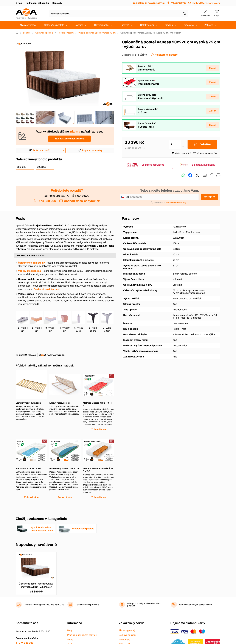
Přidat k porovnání (183, 153)
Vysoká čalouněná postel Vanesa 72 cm (97, 33)
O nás (19, 3)
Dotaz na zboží (41, 150)
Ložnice (79, 25)
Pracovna (189, 25)
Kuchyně (125, 25)
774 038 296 (179, 3)
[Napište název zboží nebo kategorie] (118, 14)
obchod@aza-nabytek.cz (206, 3)
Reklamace (124, 640)
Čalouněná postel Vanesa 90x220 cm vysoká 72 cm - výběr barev (36, 585)
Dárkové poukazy (128, 635)
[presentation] (111, 118)
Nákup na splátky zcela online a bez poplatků (144, 605)
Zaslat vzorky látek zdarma (70, 139)
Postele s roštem (66, 33)
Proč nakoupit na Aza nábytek (148, 3)
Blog (70, 630)
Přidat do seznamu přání (207, 153)
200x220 (42, 167)
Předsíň (169, 25)
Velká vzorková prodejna (87, 605)
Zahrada (209, 25)
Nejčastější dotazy (166, 55)
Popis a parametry (92, 150)
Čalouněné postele (54, 25)
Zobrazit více (99, 429)
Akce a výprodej (28, 25)
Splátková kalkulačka (153, 165)
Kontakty (57, 3)
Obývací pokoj (102, 25)
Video (70, 640)
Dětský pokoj (147, 25)
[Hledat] (185, 14)
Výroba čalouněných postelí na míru (196, 605)
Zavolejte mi (210, 197)
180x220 (22, 167)
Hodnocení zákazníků (37, 3)
